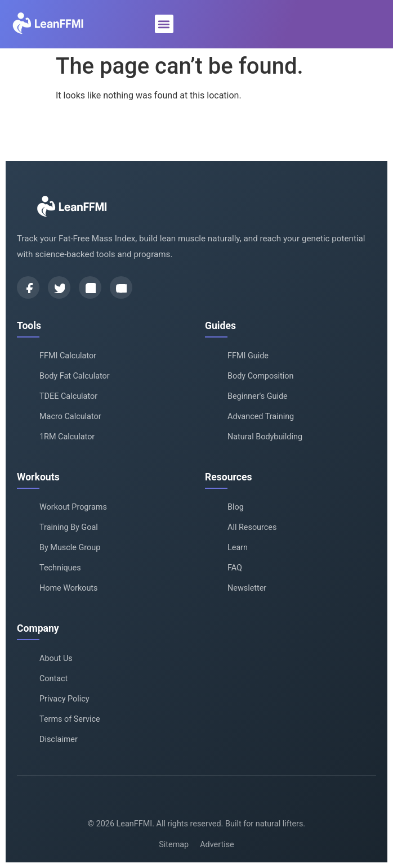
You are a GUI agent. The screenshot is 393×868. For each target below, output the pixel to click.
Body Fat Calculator (75, 376)
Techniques (60, 568)
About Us (56, 658)
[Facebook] (28, 287)
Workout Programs (73, 507)
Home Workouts (69, 588)
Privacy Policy (64, 699)
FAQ (235, 568)
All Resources (252, 527)
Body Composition (260, 376)
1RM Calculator (67, 437)
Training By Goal (69, 527)
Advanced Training (261, 417)
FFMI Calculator (68, 356)
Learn (238, 548)
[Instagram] (90, 287)
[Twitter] (59, 287)
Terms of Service (70, 719)
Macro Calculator (70, 417)
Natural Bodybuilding (265, 437)
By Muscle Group (70, 548)
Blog (236, 507)
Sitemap (174, 845)
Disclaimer (59, 739)
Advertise (217, 845)
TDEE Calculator (68, 396)
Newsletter (247, 588)
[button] (164, 24)
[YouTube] (121, 287)
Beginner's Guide (258, 396)
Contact (53, 679)
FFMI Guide (248, 356)
